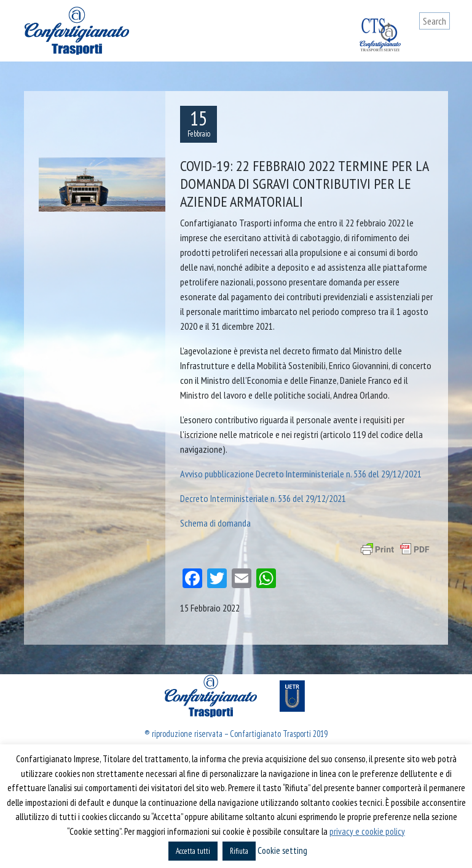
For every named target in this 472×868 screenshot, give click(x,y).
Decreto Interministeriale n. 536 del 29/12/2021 (263, 498)
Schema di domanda (215, 523)
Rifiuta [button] (239, 851)
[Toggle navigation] (441, 44)
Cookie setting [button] (282, 850)
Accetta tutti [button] (193, 851)
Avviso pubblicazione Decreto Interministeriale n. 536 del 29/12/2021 (301, 474)
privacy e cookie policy (367, 831)
